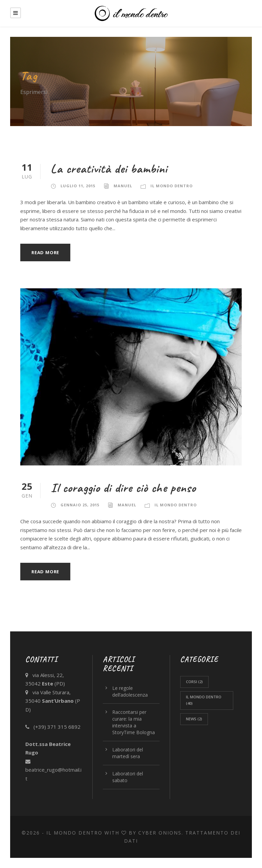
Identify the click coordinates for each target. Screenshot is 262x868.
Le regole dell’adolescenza (130, 691)
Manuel (123, 186)
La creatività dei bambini (109, 168)
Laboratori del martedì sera (128, 753)
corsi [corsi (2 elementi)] (194, 682)
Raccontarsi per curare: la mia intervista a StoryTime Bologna (134, 722)
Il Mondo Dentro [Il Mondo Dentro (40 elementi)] (204, 700)
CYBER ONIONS (160, 833)
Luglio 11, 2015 (78, 186)
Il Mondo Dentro (172, 186)
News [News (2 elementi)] (194, 719)
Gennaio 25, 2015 (80, 505)
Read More (45, 252)
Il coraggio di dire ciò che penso (123, 488)
